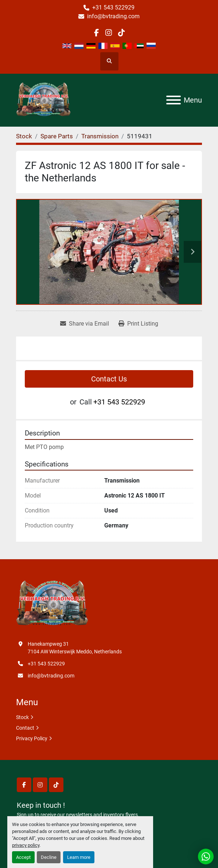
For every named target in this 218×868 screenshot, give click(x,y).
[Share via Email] (85, 324)
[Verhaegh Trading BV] (52, 604)
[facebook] (96, 33)
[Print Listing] (138, 324)
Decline (49, 857)
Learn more (79, 857)
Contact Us (109, 379)
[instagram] (109, 33)
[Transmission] (100, 136)
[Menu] (174, 100)
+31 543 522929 (113, 7)
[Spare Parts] (57, 136)
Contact (25, 728)
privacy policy (26, 845)
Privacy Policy (32, 738)
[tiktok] (121, 33)
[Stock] (24, 136)
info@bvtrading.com (113, 16)
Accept (23, 857)
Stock (22, 717)
